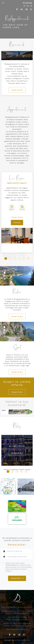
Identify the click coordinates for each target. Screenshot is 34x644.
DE (31, 6)
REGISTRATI (17, 578)
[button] (5, 273)
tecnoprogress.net (22, 640)
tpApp (28, 469)
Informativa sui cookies (21, 626)
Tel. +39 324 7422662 (17, 617)
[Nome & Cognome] (19, 551)
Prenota (28, 3)
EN (28, 6)
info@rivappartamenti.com (17, 620)
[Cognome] (19, 557)
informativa (12, 565)
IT (24, 6)
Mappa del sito (10, 623)
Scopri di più (17, 90)
